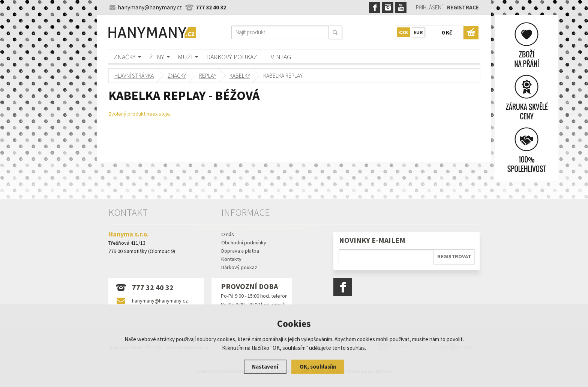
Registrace (463, 7)
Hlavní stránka (134, 76)
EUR (418, 32)
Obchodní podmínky (244, 242)
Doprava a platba (240, 251)
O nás (228, 234)
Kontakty (231, 259)
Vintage (283, 57)
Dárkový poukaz (232, 57)
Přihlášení (429, 7)
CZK (404, 32)
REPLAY (208, 76)
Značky (125, 57)
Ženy (157, 57)
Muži (185, 57)
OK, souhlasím (318, 367)
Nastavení (265, 367)
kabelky (240, 76)
